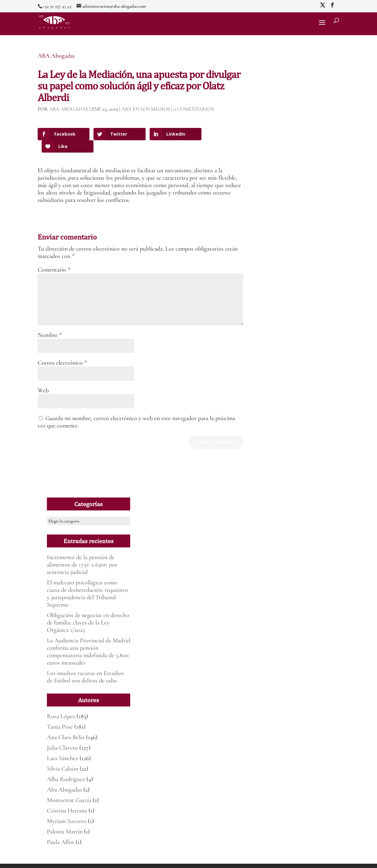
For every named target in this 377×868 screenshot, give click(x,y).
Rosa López (61, 704)
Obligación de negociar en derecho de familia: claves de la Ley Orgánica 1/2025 (88, 610)
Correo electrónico (62, 350)
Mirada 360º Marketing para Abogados (99, 860)
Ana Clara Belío (66, 725)
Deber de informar (201, 860)
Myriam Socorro (67, 809)
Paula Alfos (60, 830)
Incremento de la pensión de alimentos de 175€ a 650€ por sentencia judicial (82, 552)
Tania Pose (60, 714)
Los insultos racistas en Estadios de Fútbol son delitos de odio (85, 665)
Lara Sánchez (62, 746)
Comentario (54, 257)
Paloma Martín (65, 819)
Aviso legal (139, 860)
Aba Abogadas (64, 777)
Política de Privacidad (167, 860)
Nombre (50, 322)
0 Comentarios (194, 109)
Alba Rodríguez (66, 767)
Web (43, 378)
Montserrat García (69, 788)
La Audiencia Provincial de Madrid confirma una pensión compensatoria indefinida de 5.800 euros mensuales (89, 639)
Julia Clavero (62, 735)
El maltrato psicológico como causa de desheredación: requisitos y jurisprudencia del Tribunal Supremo (87, 581)
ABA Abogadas (56, 56)
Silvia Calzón (62, 756)
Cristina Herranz (67, 798)
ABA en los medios (146, 109)
